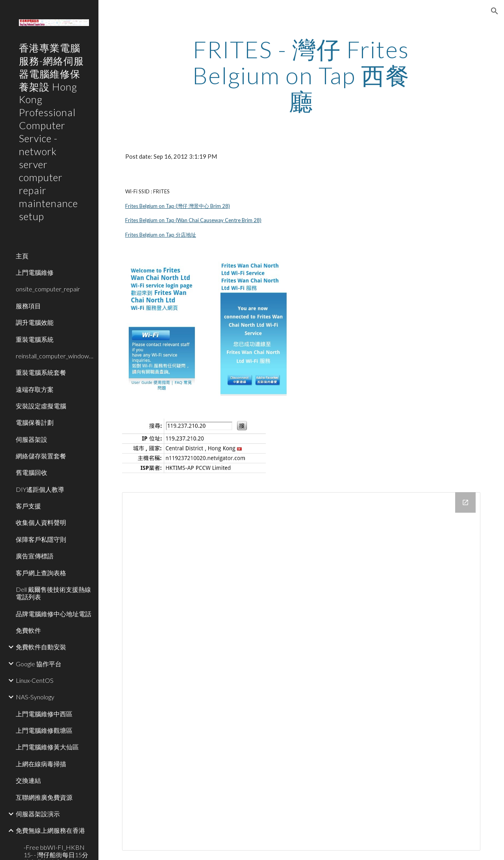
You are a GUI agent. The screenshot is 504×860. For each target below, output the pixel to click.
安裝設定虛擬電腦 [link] (41, 406)
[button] (495, 11)
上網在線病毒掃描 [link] (41, 764)
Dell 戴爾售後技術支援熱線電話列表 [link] (53, 593)
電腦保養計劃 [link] (35, 422)
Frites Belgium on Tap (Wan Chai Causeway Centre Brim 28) (193, 220)
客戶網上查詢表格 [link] (41, 573)
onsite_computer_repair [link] (48, 289)
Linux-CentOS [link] (35, 680)
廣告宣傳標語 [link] (35, 556)
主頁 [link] (22, 256)
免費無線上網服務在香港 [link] (50, 830)
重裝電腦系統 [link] (35, 339)
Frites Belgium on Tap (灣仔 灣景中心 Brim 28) (178, 206)
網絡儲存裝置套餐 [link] (41, 456)
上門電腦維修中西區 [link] (44, 714)
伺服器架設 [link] (31, 439)
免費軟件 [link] (28, 630)
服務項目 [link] (28, 306)
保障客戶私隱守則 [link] (41, 539)
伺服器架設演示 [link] (38, 814)
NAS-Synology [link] (35, 697)
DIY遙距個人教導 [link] (40, 489)
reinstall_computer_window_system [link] (55, 356)
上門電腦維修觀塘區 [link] (44, 730)
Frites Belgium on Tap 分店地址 (161, 235)
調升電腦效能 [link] (35, 322)
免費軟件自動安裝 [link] (41, 647)
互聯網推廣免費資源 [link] (44, 797)
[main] (301, 75)
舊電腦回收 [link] (31, 472)
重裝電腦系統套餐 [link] (41, 372)
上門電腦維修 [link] (35, 272)
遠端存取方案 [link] (35, 389)
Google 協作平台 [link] (39, 664)
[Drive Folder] (301, 672)
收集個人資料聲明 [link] (41, 522)
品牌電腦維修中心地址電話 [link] (54, 614)
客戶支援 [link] (28, 506)
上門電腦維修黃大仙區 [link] (47, 747)
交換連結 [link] (28, 780)
